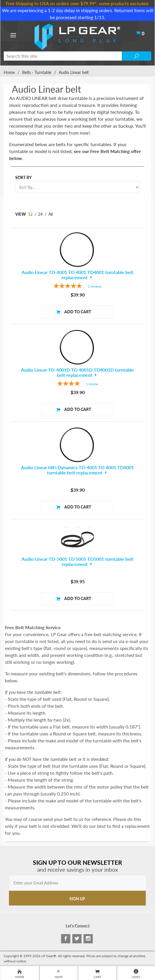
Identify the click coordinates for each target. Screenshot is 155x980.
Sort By (23, 177)
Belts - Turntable (37, 72)
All (51, 214)
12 (30, 214)
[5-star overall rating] (77, 287)
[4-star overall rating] (77, 384)
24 (40, 214)
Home (9, 72)
